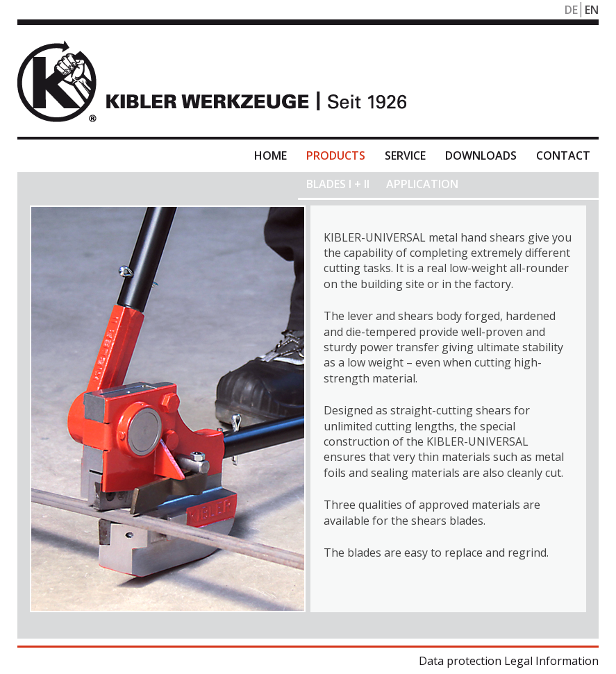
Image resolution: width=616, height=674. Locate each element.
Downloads (481, 155)
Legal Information (551, 661)
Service (405, 155)
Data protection (460, 661)
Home (270, 155)
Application (422, 184)
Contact (563, 155)
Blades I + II (338, 184)
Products (336, 155)
